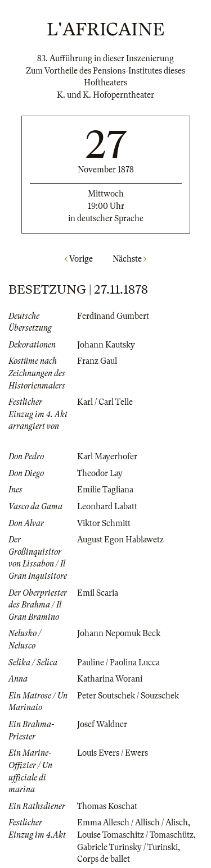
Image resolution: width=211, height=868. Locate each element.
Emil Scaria (98, 593)
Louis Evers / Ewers (113, 753)
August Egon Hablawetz (120, 540)
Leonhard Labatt (107, 506)
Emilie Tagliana (105, 490)
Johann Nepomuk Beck (119, 633)
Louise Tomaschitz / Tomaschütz (135, 835)
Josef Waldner (102, 724)
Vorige (79, 259)
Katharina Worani (110, 679)
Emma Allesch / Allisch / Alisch (133, 823)
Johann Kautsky (106, 345)
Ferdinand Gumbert (113, 316)
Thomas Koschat (107, 806)
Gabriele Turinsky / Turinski (127, 847)
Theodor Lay (100, 473)
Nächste (129, 259)
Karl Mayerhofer (107, 456)
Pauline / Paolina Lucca (118, 663)
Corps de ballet (104, 859)
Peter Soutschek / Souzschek (128, 696)
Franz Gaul (97, 361)
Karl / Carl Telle (105, 402)
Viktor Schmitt (104, 523)
